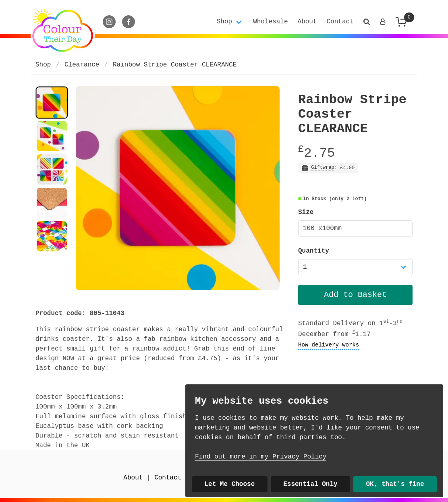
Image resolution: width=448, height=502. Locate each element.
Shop (43, 65)
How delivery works (329, 345)
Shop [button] (224, 22)
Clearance (82, 65)
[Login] (383, 22)
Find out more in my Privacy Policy (261, 457)
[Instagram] (109, 22)
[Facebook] (129, 22)
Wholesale (270, 22)
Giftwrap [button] (323, 168)
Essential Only (310, 484)
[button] (367, 22)
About (307, 22)
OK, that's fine (395, 484)
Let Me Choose (229, 484)
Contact (340, 22)
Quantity (314, 251)
